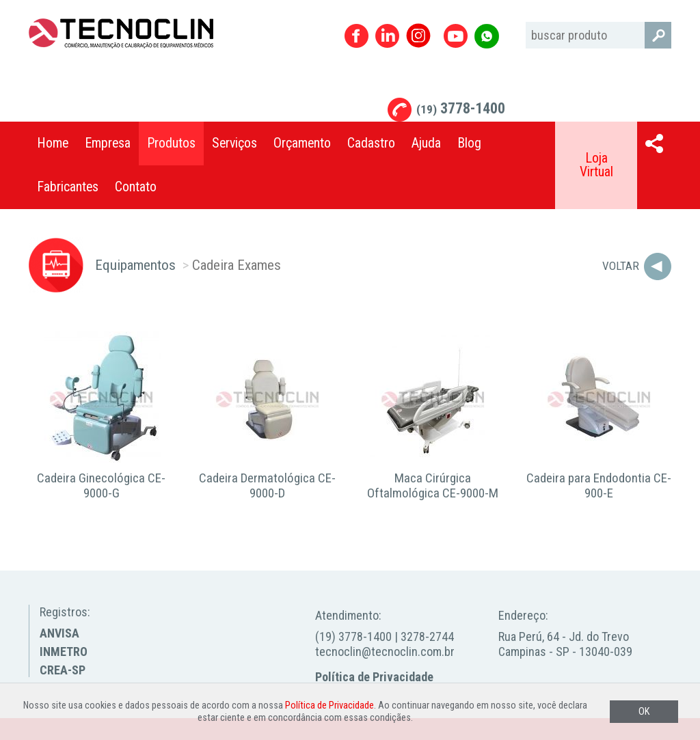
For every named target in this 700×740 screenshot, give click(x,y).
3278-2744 (427, 636)
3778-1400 (461, 108)
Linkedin (387, 36)
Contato (136, 187)
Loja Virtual (596, 165)
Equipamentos (135, 265)
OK (644, 712)
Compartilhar (654, 143)
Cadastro (371, 143)
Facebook (356, 36)
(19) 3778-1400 (353, 636)
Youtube (456, 36)
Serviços (234, 143)
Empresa (108, 143)
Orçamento (302, 143)
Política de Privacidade (374, 677)
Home (53, 143)
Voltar (621, 266)
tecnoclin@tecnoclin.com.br (385, 652)
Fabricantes (68, 187)
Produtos (171, 143)
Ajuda (426, 143)
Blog (469, 143)
